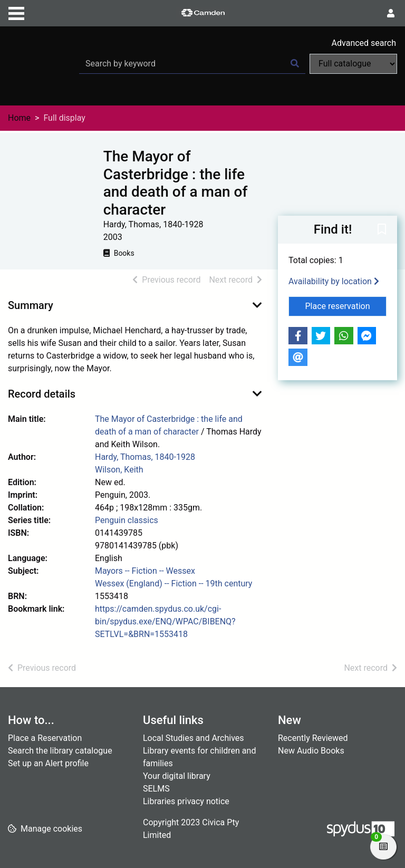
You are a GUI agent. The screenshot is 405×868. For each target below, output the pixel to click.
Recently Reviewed (313, 738)
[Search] (295, 64)
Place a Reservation (45, 738)
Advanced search (364, 43)
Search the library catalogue (60, 751)
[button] (382, 230)
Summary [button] (31, 305)
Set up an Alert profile (48, 763)
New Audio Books (311, 751)
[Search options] (353, 64)
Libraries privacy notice (186, 801)
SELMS (156, 789)
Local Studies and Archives (194, 738)
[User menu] (391, 14)
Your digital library (177, 776)
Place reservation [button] (346, 305)
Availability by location (334, 281)
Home (19, 118)
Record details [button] (42, 394)
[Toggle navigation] (16, 12)
